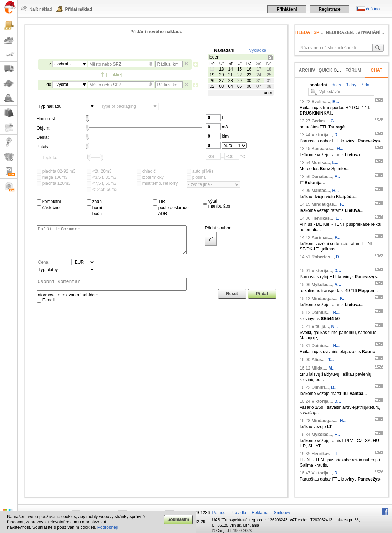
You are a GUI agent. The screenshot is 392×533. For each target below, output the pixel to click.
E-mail (46, 308)
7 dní (365, 85)
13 (221, 69)
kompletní (49, 202)
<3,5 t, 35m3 (101, 177)
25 (269, 75)
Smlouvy (282, 513)
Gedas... (320, 121)
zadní (95, 202)
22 (240, 75)
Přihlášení (287, 9)
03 (221, 86)
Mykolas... (322, 285)
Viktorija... (322, 135)
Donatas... (322, 177)
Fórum (353, 70)
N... (335, 326)
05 (240, 86)
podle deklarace (171, 208)
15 (240, 69)
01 (269, 81)
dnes (336, 85)
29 (240, 81)
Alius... (318, 360)
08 (269, 86)
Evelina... (321, 102)
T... (331, 360)
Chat (376, 70)
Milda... (319, 368)
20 (221, 75)
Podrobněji (108, 527)
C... (334, 121)
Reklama (260, 513)
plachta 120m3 (54, 183)
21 (231, 75)
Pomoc (219, 513)
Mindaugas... (324, 204)
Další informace (112, 243)
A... (338, 285)
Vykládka (258, 50)
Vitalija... (320, 326)
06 (249, 86)
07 (259, 86)
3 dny (350, 85)
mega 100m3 (52, 177)
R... (336, 102)
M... (332, 368)
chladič (146, 171)
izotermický (150, 177)
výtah (211, 201)
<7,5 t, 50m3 (101, 183)
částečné (48, 208)
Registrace (329, 9)
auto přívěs (200, 171)
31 (259, 81)
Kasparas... (323, 149)
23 (249, 75)
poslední (318, 85)
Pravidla (238, 513)
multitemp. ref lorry (157, 183)
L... (335, 163)
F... (337, 177)
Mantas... (320, 191)
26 (212, 81)
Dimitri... (320, 387)
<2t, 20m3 (99, 171)
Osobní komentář (112, 291)
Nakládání (224, 50)
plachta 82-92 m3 (56, 171)
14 (231, 69)
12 (212, 69)
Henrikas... (322, 218)
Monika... (320, 163)
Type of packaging (119, 106)
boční (95, 214)
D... (338, 135)
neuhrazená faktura (352, 32)
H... (340, 149)
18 (269, 69)
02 (212, 86)
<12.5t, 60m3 (102, 189)
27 (221, 81)
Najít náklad (40, 9)
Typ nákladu (50, 106)
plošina (196, 177)
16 (249, 69)
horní (95, 208)
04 (231, 86)
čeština (373, 9)
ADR (160, 214)
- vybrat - (63, 64)
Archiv (307, 70)
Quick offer (333, 70)
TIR (159, 202)
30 (249, 81)
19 (212, 75)
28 (231, 81)
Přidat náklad (78, 9)
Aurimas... (322, 238)
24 (259, 75)
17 (259, 69)
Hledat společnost (319, 32)
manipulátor (217, 206)
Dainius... (321, 313)
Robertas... (322, 257)
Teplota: (47, 158)
